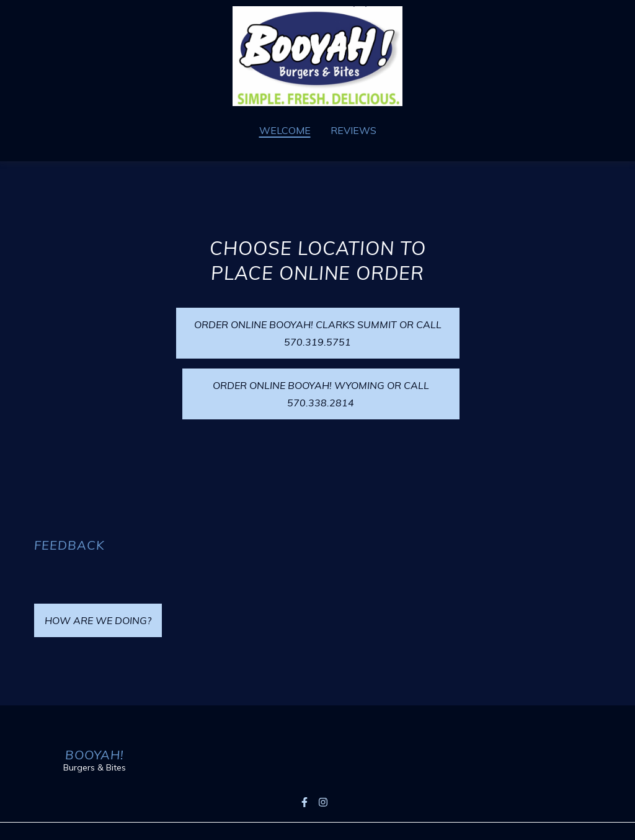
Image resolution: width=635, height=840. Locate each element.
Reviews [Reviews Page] (353, 130)
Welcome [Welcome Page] (285, 130)
